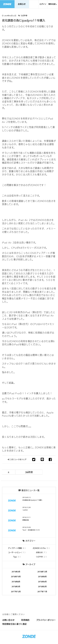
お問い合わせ (8, 620)
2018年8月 (16, 582)
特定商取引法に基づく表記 (15, 624)
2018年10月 (16, 577)
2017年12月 (16, 592)
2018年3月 (16, 587)
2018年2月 (42, 587)
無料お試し (53, 4)
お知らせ (22, 4)
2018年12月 (42, 572)
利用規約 (25, 620)
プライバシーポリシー (46, 620)
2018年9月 (42, 577)
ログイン (43, 4)
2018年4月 (42, 582)
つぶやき (24, 16)
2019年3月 (16, 572)
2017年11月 (42, 592)
